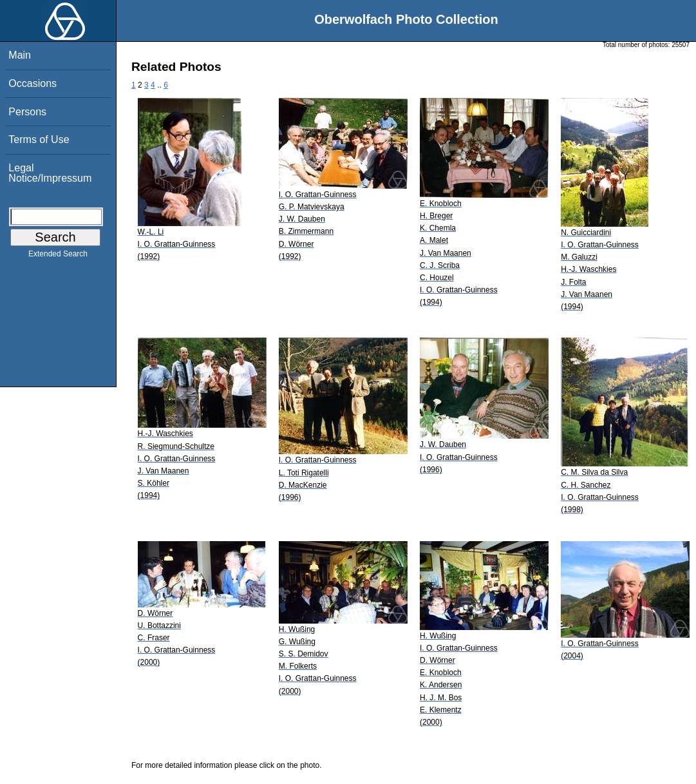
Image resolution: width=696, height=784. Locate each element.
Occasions (33, 83)
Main (20, 55)
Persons (27, 112)
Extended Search (58, 256)
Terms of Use (39, 139)
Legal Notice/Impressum (50, 173)
